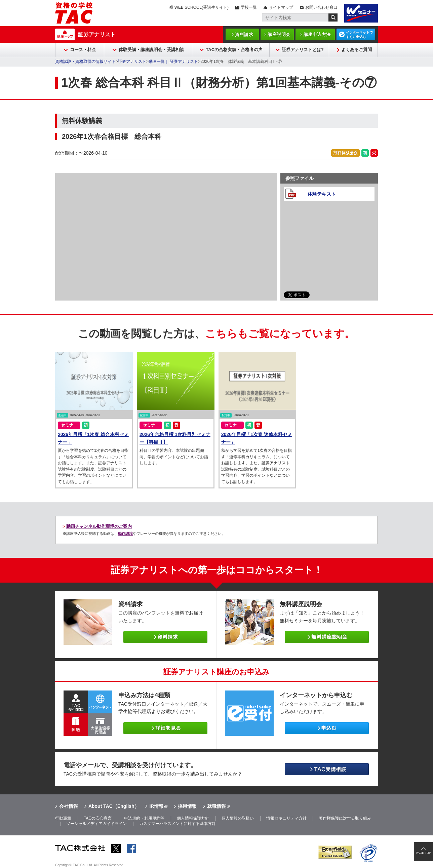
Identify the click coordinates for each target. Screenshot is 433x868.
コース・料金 (83, 50)
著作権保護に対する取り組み (345, 818)
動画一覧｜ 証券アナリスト (173, 62)
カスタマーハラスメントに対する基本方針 (178, 824)
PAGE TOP (423, 853)
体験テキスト (322, 194)
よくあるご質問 (357, 50)
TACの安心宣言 (98, 818)
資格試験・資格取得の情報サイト (85, 62)
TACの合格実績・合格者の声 (234, 50)
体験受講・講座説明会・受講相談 (151, 50)
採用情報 (187, 806)
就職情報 (216, 806)
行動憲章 (63, 818)
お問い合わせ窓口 (321, 7)
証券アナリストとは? (303, 50)
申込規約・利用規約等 (144, 818)
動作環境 (125, 534)
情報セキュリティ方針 (286, 818)
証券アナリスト (97, 34)
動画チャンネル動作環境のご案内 (99, 526)
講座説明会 (279, 34)
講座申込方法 (317, 34)
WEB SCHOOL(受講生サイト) (202, 7)
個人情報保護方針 (193, 818)
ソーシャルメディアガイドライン (96, 824)
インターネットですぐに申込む (359, 35)
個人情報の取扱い (238, 818)
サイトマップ (281, 7)
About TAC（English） (114, 806)
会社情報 (69, 806)
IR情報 (156, 806)
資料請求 (244, 34)
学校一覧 (249, 7)
